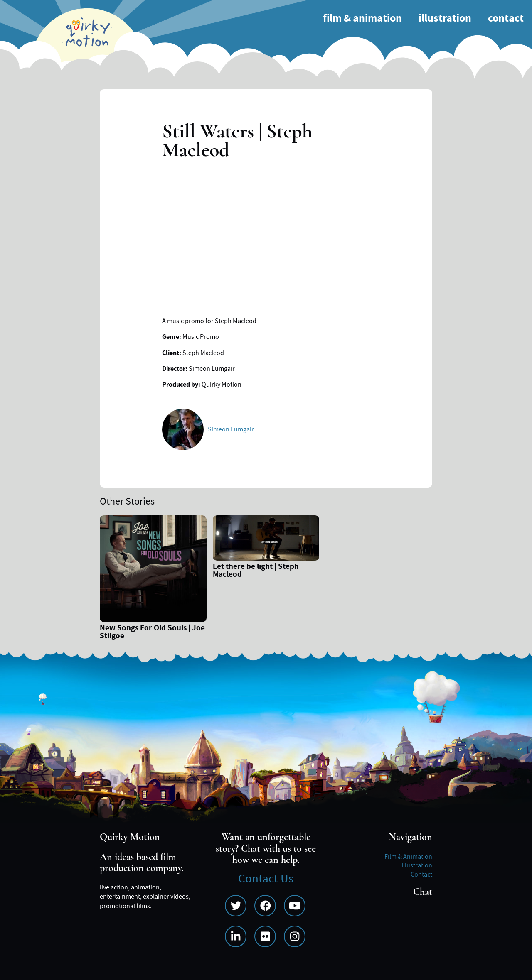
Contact (506, 18)
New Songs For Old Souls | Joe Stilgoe (152, 633)
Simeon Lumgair (231, 429)
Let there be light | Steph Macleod (256, 571)
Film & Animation (362, 18)
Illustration (445, 18)
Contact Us (266, 879)
